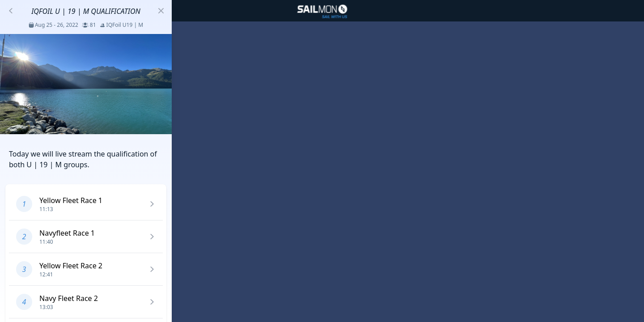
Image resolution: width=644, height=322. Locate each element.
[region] (322, 161)
